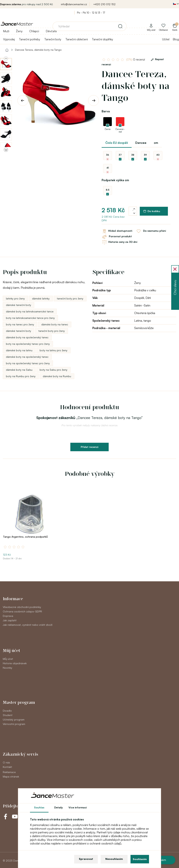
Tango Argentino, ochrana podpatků (25, 537)
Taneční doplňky (102, 39)
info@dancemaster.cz (74, 4)
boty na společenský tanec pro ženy (28, 344)
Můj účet (8, 659)
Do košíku (152, 211)
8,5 (108, 190)
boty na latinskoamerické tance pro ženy (30, 318)
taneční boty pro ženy (70, 298)
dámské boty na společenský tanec (27, 337)
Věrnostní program (14, 724)
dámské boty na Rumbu (57, 376)
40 (158, 155)
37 (120, 155)
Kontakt (7, 767)
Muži (6, 31)
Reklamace (9, 772)
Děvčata (51, 31)
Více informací (78, 807)
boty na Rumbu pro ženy (21, 376)
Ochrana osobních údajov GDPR (22, 611)
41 (108, 168)
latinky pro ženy (15, 298)
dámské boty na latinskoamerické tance (30, 311)
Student (8, 715)
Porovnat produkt (117, 237)
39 (145, 155)
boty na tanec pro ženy (20, 324)
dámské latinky (41, 298)
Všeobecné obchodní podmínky (22, 607)
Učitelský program (14, 719)
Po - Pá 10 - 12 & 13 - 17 (91, 12)
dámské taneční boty (19, 305)
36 (108, 155)
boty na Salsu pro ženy (53, 370)
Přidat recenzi (89, 447)
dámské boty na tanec (55, 324)
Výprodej (9, 39)
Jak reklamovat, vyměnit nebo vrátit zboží (28, 625)
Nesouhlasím (114, 859)
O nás (6, 762)
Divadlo (7, 711)
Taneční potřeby (30, 39)
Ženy (19, 31)
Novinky (7, 668)
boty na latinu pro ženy (53, 350)
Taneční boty (53, 39)
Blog (176, 39)
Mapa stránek (11, 776)
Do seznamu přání (151, 231)
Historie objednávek (15, 663)
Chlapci (34, 31)
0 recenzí (136, 60)
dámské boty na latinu (19, 350)
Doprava (8, 616)
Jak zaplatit (10, 620)
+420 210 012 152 (104, 4)
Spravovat (86, 859)
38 (133, 155)
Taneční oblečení (77, 39)
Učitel (166, 39)
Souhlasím (140, 859)
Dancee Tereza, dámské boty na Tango (38, 50)
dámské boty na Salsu (19, 370)
